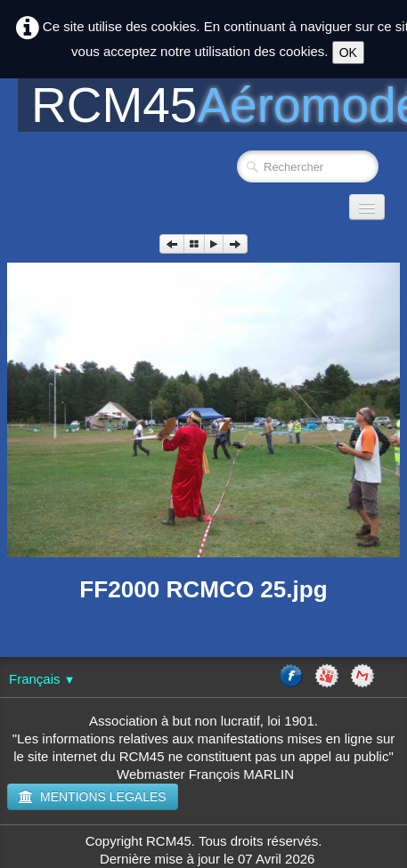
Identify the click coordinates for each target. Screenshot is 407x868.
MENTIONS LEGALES (93, 797)
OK (348, 53)
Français (42, 679)
